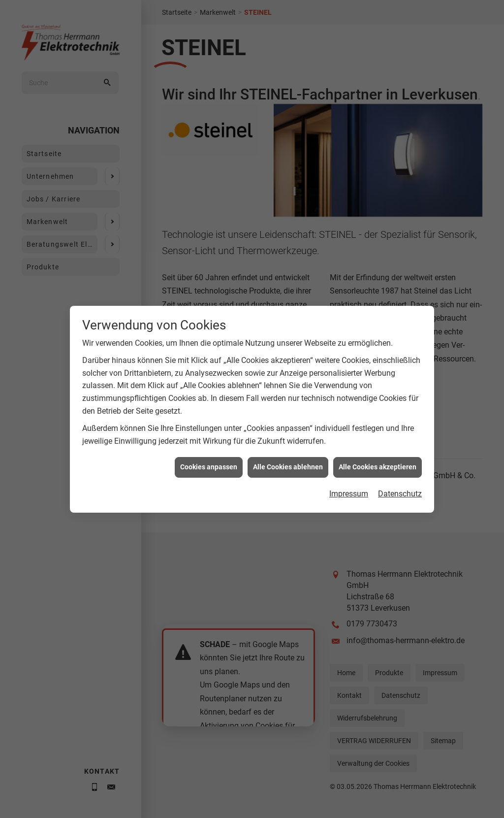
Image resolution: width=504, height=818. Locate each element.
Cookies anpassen (209, 455)
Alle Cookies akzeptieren (378, 455)
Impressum (349, 481)
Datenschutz (400, 481)
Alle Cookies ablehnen (288, 455)
